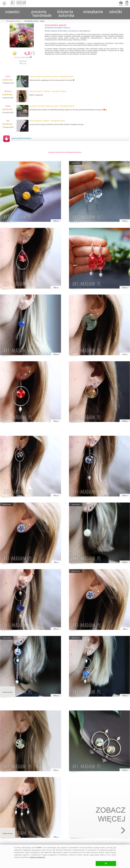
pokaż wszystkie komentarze (21, 138)
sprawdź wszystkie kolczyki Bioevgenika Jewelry (65, 152)
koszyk (121, 5)
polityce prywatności (37, 857)
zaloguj (127, 5)
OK (106, 863)
